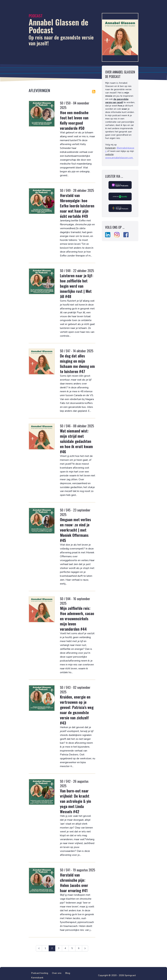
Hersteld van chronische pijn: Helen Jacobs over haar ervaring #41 (74, 883)
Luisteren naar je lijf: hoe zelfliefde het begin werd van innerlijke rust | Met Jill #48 (77, 286)
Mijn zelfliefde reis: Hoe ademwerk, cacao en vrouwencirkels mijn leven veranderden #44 (77, 618)
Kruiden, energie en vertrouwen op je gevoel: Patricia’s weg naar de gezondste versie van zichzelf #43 (77, 710)
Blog (68, 973)
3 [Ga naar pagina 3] (59, 948)
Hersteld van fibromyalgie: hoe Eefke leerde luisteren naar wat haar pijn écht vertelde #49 (77, 206)
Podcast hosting (40, 973)
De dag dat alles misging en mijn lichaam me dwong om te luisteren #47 (77, 363)
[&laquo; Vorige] (39, 948)
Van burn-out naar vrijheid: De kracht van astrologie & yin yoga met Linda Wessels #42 (76, 801)
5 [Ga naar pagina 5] (72, 948)
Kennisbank (37, 978)
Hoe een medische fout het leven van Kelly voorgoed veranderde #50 (74, 120)
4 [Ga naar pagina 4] (65, 948)
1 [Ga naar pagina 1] (45, 948)
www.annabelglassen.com (119, 158)
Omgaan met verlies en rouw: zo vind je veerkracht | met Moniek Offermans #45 (75, 530)
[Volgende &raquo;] (85, 948)
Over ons (57, 973)
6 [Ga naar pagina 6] (79, 948)
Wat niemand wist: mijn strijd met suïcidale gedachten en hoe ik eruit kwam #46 (76, 441)
